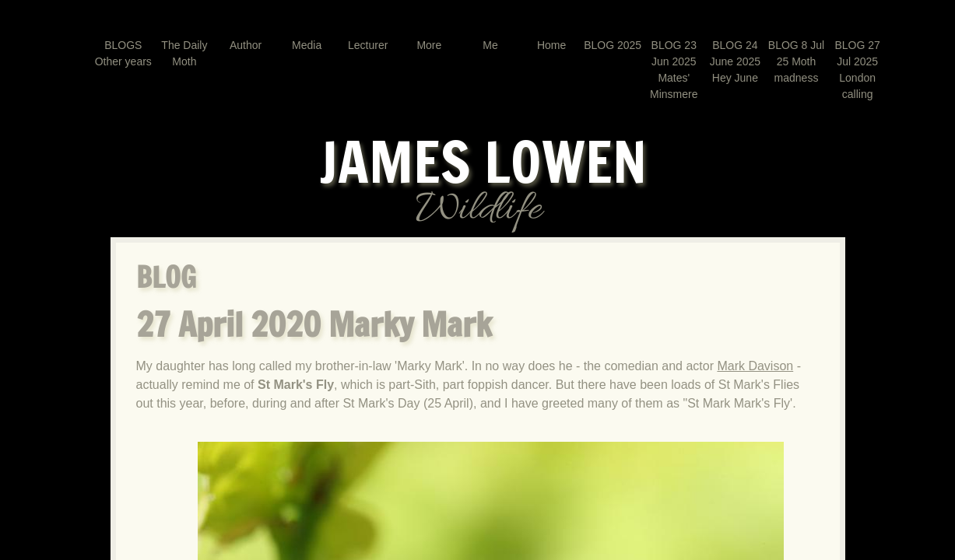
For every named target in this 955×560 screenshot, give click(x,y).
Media (307, 45)
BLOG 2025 (613, 45)
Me (490, 45)
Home (551, 45)
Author (246, 45)
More (429, 45)
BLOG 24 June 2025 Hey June (735, 61)
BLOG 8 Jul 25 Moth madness (796, 61)
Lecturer (368, 45)
